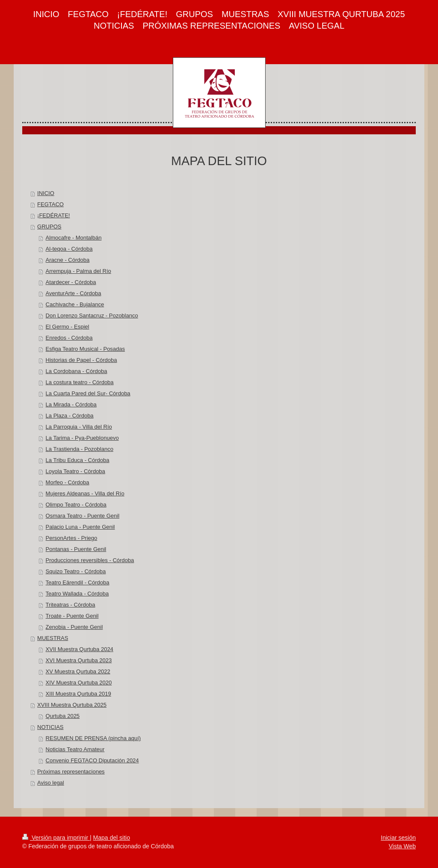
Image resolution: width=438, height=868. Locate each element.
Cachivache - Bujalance (75, 304)
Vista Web (402, 846)
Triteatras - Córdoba (71, 605)
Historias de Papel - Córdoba (81, 360)
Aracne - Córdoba (68, 260)
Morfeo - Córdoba (68, 482)
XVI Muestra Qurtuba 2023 (79, 660)
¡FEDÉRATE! (53, 215)
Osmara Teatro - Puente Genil (83, 516)
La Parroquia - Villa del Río (79, 427)
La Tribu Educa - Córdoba (78, 460)
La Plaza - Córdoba (70, 416)
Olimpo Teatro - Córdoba (76, 505)
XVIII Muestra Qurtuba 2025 (72, 705)
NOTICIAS (50, 727)
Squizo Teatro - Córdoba (76, 571)
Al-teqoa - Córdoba (69, 249)
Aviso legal (51, 783)
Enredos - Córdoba (69, 338)
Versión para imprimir (56, 838)
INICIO (46, 193)
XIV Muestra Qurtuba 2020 (79, 683)
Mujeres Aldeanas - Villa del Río (85, 493)
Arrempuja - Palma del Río (78, 271)
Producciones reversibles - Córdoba (90, 560)
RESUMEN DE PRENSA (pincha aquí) (93, 738)
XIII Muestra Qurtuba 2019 (78, 694)
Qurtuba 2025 (63, 716)
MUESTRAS (53, 638)
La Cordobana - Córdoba (77, 371)
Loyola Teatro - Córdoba (75, 471)
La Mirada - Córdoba (71, 404)
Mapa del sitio (112, 838)
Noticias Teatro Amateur (75, 749)
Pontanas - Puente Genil (76, 549)
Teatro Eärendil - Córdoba (78, 582)
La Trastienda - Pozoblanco (80, 449)
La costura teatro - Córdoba (80, 382)
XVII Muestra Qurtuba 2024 (80, 649)
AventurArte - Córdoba (74, 293)
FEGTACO (50, 204)
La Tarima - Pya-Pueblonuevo (82, 438)
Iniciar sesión (398, 838)
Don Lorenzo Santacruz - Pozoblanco (92, 316)
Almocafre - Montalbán (74, 238)
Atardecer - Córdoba (71, 282)
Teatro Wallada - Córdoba (77, 594)
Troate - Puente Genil (72, 616)
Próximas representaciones (71, 772)
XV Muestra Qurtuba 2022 (78, 671)
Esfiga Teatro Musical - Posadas (85, 349)
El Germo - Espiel (68, 327)
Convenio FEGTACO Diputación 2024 (92, 760)
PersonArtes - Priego (72, 538)
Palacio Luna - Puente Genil (80, 527)
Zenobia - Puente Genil (74, 627)
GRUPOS (49, 227)
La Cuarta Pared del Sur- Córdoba (88, 393)
